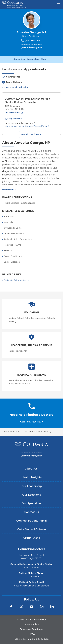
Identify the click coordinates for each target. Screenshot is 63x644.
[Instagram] (42, 607)
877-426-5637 (32, 568)
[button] (32, 134)
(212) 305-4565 (32, 40)
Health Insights (32, 478)
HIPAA (32, 634)
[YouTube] (32, 607)
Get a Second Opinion (32, 530)
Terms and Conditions (32, 629)
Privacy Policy (32, 625)
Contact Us (32, 512)
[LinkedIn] (52, 607)
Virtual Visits (32, 538)
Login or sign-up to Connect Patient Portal (26, 126)
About (44, 59)
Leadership (33, 59)
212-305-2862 (42, 639)
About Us (31, 469)
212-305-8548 (31, 577)
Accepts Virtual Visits (17, 88)
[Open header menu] (59, 4)
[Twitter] (21, 607)
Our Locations (32, 495)
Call (32, 422)
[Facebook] (11, 607)
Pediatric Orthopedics (15, 280)
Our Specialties (32, 504)
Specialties (19, 59)
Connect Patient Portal (31, 521)
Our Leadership (32, 486)
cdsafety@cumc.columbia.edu (32, 586)
